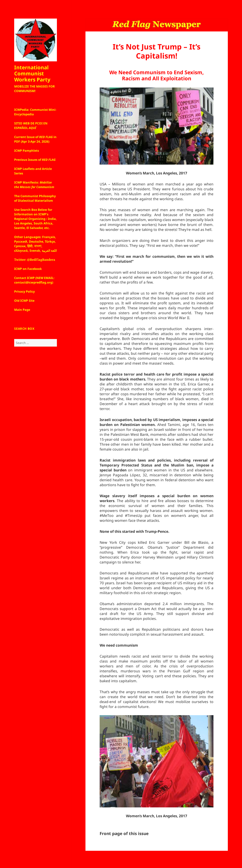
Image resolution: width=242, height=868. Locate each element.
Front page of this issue (124, 833)
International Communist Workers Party (32, 73)
